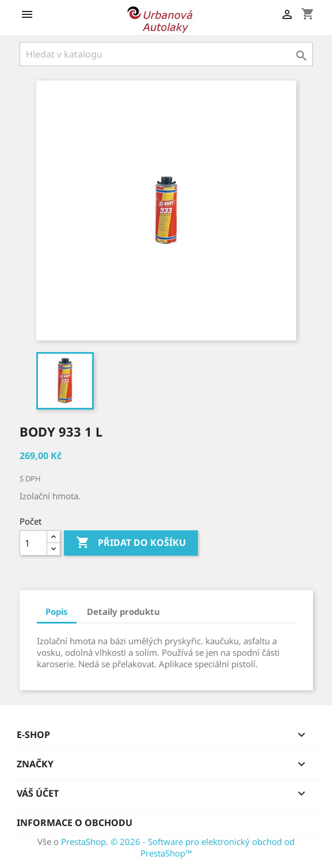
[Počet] (33, 543)
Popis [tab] (57, 611)
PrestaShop (83, 842)
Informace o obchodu (75, 823)
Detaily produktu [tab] (123, 611)
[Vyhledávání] (166, 54)
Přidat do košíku (131, 543)
